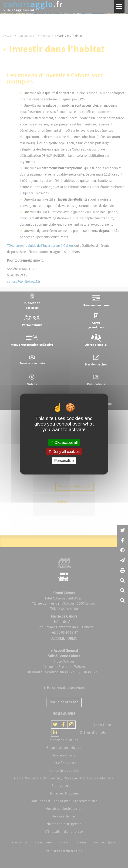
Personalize (64, 461)
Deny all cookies (64, 452)
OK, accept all (64, 443)
